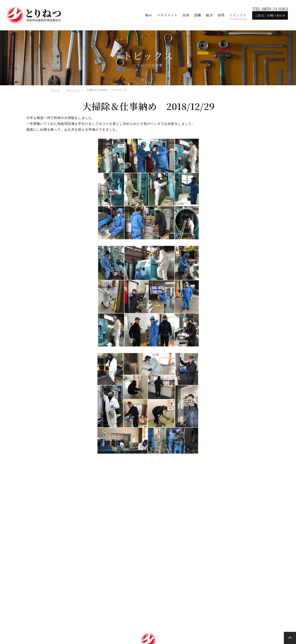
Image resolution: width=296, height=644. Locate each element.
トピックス (73, 90)
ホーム (55, 90)
